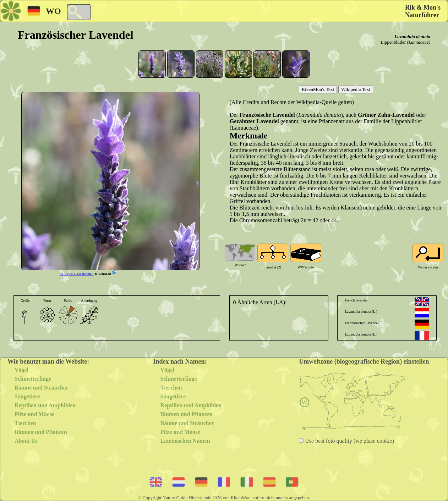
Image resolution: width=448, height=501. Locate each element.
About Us (26, 441)
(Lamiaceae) (419, 42)
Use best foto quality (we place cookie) (349, 441)
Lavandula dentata (412, 36)
